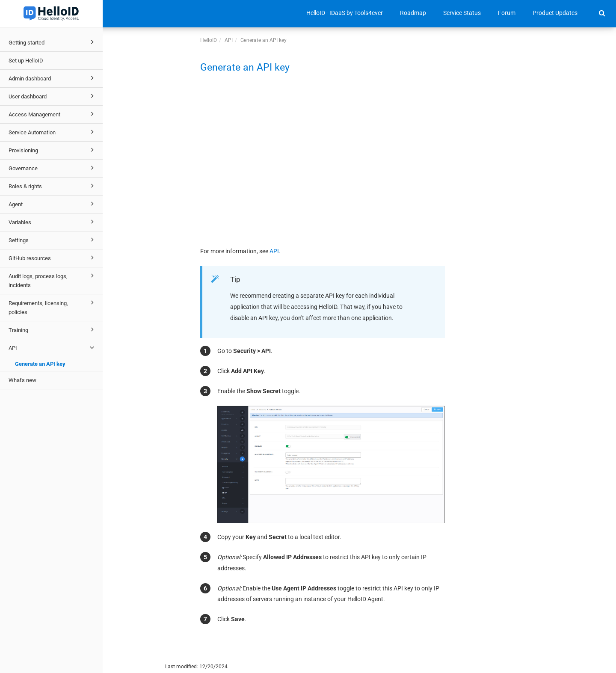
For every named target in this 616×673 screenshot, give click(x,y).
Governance (53, 168)
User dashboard (53, 96)
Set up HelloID (26, 61)
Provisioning (53, 150)
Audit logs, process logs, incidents (53, 280)
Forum (507, 13)
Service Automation (53, 132)
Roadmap (413, 13)
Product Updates (555, 13)
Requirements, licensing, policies (53, 307)
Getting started (53, 42)
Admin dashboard (53, 78)
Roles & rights (53, 186)
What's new (22, 380)
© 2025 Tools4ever (131, 667)
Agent (53, 204)
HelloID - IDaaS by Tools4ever (345, 13)
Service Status (462, 13)
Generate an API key (40, 364)
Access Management (53, 114)
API (53, 347)
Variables (53, 222)
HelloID (209, 40)
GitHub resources (53, 258)
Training (53, 329)
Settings (53, 240)
